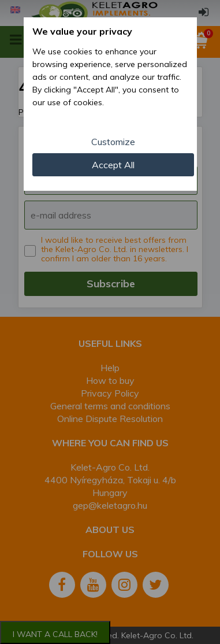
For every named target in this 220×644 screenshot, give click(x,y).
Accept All (113, 165)
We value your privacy (82, 31)
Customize (113, 142)
